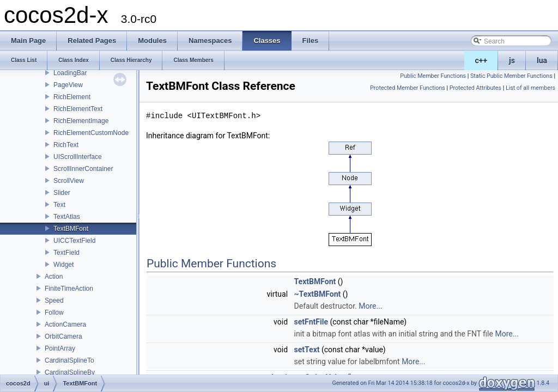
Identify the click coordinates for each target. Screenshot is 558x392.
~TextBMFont (318, 294)
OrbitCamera (63, 336)
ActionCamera (65, 324)
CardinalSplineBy (70, 372)
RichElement (72, 97)
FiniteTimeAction (69, 289)
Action (54, 277)
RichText (66, 145)
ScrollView (69, 181)
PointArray (60, 348)
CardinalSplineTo (69, 360)
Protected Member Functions (408, 88)
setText (307, 350)
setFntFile (311, 322)
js (512, 60)
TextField (66, 253)
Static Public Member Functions (511, 76)
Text (59, 205)
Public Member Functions (433, 76)
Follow (54, 313)
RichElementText (78, 109)
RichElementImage (81, 121)
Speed (54, 301)
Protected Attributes (475, 88)
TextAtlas (67, 217)
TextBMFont (71, 229)
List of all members (530, 88)
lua (542, 60)
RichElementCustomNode (91, 133)
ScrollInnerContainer (83, 169)
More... (370, 306)
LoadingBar (70, 73)
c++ (481, 60)
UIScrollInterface (78, 157)
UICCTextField (74, 241)
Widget (63, 265)
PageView (68, 85)
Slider (62, 193)
